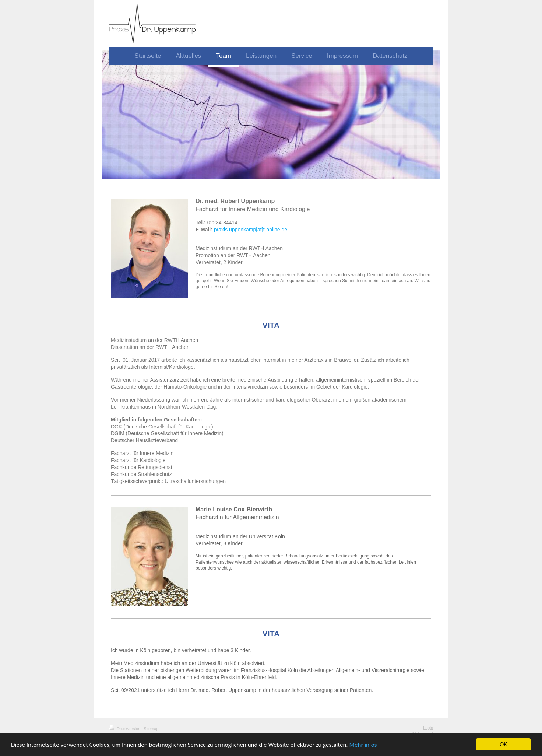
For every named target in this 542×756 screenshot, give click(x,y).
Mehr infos (363, 745)
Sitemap (151, 729)
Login (428, 728)
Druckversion (125, 729)
